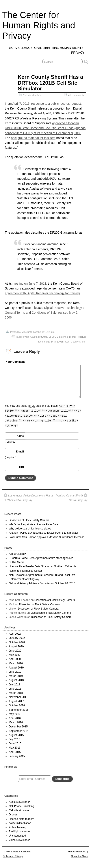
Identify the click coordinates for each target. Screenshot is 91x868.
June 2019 (15, 672)
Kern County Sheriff (76, 342)
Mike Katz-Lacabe (31, 332)
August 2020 (16, 646)
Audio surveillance (19, 802)
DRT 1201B (57, 342)
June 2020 (15, 651)
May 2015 (15, 748)
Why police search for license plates (30, 529)
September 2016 (19, 710)
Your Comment (15, 362)
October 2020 (17, 642)
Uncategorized (17, 836)
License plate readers (21, 819)
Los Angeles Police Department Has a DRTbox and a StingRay (28, 498)
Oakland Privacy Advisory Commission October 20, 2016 (42, 583)
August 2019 (16, 668)
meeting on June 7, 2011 (29, 284)
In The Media (17, 562)
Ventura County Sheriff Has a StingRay (72, 498)
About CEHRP (17, 554)
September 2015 (19, 731)
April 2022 (15, 634)
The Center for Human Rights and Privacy (39, 25)
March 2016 (16, 722)
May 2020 (15, 655)
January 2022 (17, 638)
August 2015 (16, 735)
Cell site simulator (32, 95)
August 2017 (16, 701)
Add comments (76, 95)
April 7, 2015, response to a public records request (47, 104)
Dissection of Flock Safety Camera (29, 520)
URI (21, 467)
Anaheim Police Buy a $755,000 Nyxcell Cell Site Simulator (44, 533)
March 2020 (16, 663)
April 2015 (15, 752)
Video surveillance (19, 840)
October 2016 (17, 705)
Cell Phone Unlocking (21, 806)
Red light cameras (19, 831)
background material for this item (33, 138)
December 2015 (18, 727)
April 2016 (15, 718)
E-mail (20, 452)
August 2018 (16, 680)
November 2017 (18, 697)
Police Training (18, 827)
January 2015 (17, 756)
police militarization (20, 823)
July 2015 (14, 739)
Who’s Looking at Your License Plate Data (33, 524)
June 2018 (15, 689)
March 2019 (16, 676)
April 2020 (15, 659)
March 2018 (16, 693)
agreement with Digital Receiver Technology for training (42, 293)
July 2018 (14, 685)
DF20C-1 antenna (58, 337)
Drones (13, 815)
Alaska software (39, 337)
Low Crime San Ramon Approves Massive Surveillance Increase (47, 537)
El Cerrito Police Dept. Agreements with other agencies (41, 558)
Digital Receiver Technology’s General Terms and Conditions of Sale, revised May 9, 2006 (44, 313)
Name (20, 436)
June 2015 (15, 743)
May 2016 (15, 714)
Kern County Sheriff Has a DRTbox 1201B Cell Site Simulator (50, 83)
